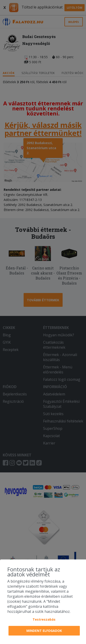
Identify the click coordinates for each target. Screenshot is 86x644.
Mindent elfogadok (44, 631)
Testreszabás (44, 619)
